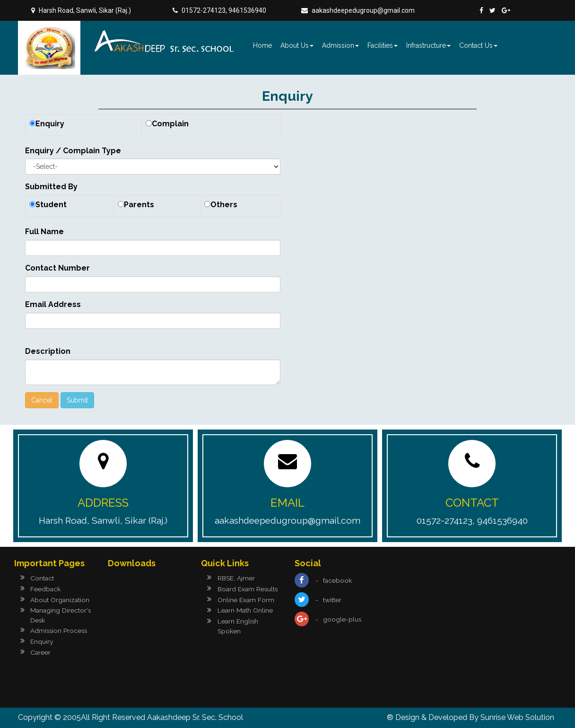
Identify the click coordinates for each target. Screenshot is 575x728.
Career (40, 652)
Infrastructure (428, 45)
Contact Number (57, 268)
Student (51, 205)
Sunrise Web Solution (517, 717)
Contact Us (478, 45)
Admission (340, 45)
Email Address (53, 304)
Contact (42, 578)
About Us (297, 45)
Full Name (44, 232)
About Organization (60, 600)
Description (48, 351)
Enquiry (50, 124)
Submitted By (51, 187)
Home (262, 45)
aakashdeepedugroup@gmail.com (363, 10)
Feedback (45, 589)
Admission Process (60, 631)
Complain (170, 124)
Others (224, 205)
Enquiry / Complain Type (73, 151)
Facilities (383, 45)
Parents (139, 205)
